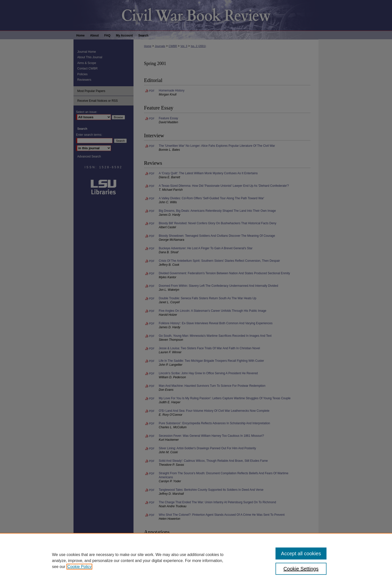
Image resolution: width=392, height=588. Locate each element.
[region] (196, 560)
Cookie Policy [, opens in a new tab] (79, 567)
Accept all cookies (301, 553)
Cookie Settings (301, 569)
